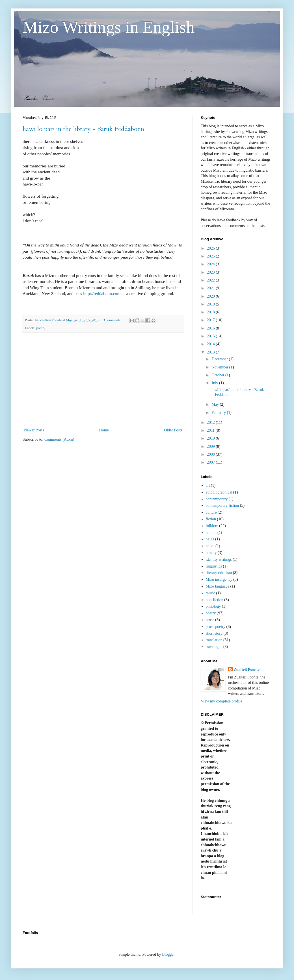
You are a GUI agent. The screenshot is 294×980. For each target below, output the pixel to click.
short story (214, 633)
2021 (211, 288)
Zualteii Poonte (247, 670)
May (216, 404)
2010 (211, 438)
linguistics (214, 566)
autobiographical (219, 492)
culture (211, 512)
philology (213, 606)
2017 (211, 320)
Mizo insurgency (219, 580)
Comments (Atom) (59, 439)
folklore (212, 526)
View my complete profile (221, 701)
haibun (211, 533)
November (220, 367)
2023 (211, 272)
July (215, 383)
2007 (211, 462)
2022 (211, 280)
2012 (211, 423)
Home (104, 430)
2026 (211, 248)
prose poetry (216, 627)
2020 (211, 296)
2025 (211, 256)
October (218, 375)
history (211, 553)
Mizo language (218, 586)
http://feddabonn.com (102, 293)
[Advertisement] (103, 380)
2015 (211, 336)
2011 (211, 430)
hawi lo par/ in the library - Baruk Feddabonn (83, 129)
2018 (211, 312)
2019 (211, 304)
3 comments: (113, 320)
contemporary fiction (222, 506)
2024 (211, 264)
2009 (211, 447)
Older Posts (173, 430)
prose (210, 620)
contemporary (217, 499)
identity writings (219, 559)
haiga (210, 539)
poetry (41, 328)
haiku (210, 546)
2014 (211, 344)
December (220, 359)
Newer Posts (34, 430)
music (210, 593)
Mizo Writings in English (109, 27)
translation (214, 640)
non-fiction (215, 600)
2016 (211, 328)
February (219, 413)
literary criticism (219, 573)
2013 (211, 352)
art (208, 485)
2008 (211, 454)
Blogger (168, 954)
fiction (211, 519)
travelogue (214, 647)
